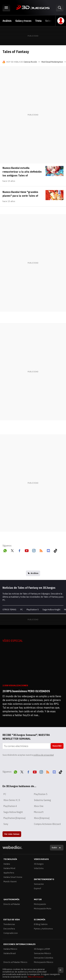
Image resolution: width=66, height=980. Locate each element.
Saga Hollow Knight (51, 610)
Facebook (19, 550)
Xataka (7, 864)
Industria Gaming (42, 800)
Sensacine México (42, 953)
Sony (6, 824)
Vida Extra (39, 868)
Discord (48, 550)
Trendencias (9, 924)
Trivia (38, 21)
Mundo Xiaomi (10, 882)
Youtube (27, 550)
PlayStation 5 (33, 610)
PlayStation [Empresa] (14, 818)
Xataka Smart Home (13, 877)
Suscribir (57, 746)
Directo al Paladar (12, 904)
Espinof (37, 888)
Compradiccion (11, 933)
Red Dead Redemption (52, 62)
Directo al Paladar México (15, 962)
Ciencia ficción (30, 62)
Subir (54, 848)
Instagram (34, 550)
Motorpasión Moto (43, 909)
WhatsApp (5, 550)
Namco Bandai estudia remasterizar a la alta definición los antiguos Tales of (22, 172)
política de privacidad (44, 755)
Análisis (7, 21)
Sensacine (39, 884)
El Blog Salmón (41, 924)
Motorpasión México (44, 962)
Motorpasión (40, 904)
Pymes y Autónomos (43, 929)
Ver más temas (12, 834)
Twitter (12, 550)
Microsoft (39, 812)
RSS (41, 550)
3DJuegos (33, 8)
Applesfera (9, 873)
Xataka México (10, 949)
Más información (36, 977)
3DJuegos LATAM (42, 949)
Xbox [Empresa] (42, 818)
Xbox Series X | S (12, 800)
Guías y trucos (23, 21)
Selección (51, 21)
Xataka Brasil (10, 953)
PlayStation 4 (10, 806)
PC (22, 610)
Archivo (34, 573)
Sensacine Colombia (43, 958)
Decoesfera (9, 929)
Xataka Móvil (9, 868)
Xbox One (39, 806)
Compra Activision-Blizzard (47, 824)
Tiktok (55, 550)
